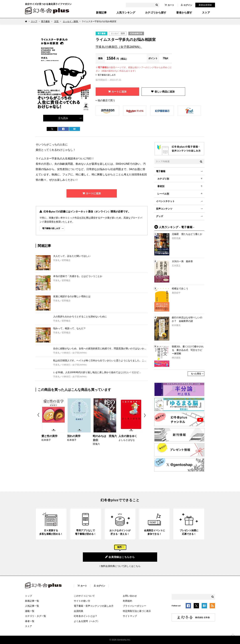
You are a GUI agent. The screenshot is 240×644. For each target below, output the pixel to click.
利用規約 (127, 601)
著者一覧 (30, 621)
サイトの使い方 (82, 601)
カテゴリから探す (156, 13)
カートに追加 (119, 92)
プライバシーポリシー (134, 606)
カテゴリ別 (163, 179)
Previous (39, 415)
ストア (206, 13)
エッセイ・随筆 (71, 21)
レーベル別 (163, 194)
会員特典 (78, 611)
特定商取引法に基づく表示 (137, 611)
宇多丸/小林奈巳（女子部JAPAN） (119, 47)
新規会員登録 (205, 5)
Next (145, 415)
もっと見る (196, 374)
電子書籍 (45, 21)
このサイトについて (84, 596)
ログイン (186, 5)
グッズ (159, 216)
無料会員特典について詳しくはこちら (121, 566)
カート (169, 5)
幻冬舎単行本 (136, 33)
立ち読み (63, 118)
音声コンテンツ (164, 209)
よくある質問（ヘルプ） (87, 621)
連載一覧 (30, 611)
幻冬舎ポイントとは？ (85, 616)
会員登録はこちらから (120, 557)
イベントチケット (165, 201)
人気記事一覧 (32, 606)
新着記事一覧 (32, 601)
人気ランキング (126, 13)
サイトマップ (130, 616)
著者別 (161, 186)
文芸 (57, 21)
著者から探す (184, 13)
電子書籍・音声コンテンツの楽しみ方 (94, 606)
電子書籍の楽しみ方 (107, 75)
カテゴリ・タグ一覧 (35, 616)
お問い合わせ (130, 596)
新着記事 (101, 13)
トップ (28, 596)
